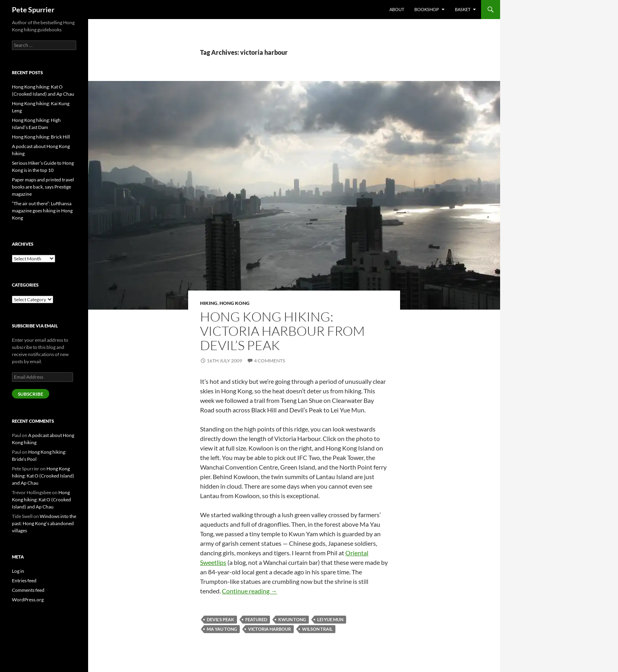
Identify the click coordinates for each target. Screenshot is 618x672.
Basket (463, 9)
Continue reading (249, 591)
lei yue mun (330, 619)
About (397, 9)
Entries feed (24, 581)
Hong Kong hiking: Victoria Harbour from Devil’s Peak (282, 331)
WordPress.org (28, 600)
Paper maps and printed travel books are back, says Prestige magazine (43, 187)
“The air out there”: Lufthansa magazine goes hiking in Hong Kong (42, 211)
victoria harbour (270, 629)
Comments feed (28, 590)
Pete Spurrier (33, 10)
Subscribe (31, 394)
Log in (18, 571)
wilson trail (317, 629)
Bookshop (427, 9)
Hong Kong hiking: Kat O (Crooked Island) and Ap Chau (43, 476)
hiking (209, 303)
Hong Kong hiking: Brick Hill (41, 137)
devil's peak (220, 619)
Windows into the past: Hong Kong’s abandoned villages (44, 523)
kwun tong (292, 619)
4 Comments (270, 361)
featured (256, 619)
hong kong (235, 303)
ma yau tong (222, 629)
